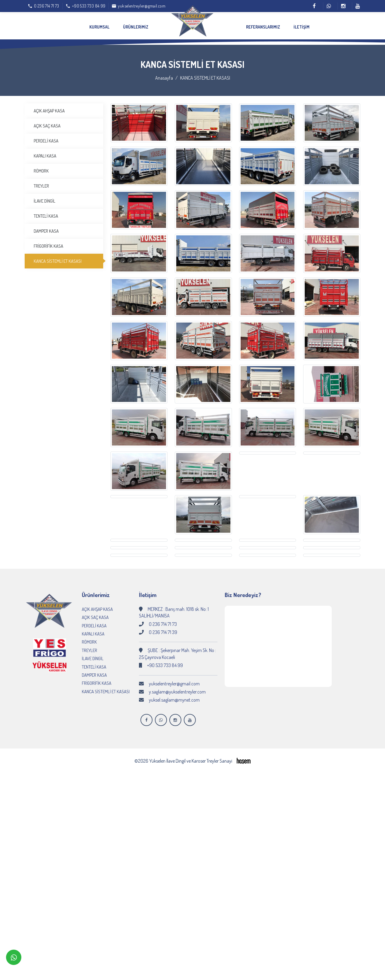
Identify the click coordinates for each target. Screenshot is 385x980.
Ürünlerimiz (136, 27)
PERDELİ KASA (46, 137)
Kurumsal (99, 27)
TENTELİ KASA (46, 212)
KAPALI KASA (45, 152)
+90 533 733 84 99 (165, 661)
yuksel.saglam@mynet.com (174, 696)
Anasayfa (164, 74)
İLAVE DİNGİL (45, 197)
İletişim (302, 27)
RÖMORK (41, 167)
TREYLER (41, 182)
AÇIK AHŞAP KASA (49, 107)
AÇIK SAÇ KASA (47, 122)
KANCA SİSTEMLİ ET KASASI (58, 257)
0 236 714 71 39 (163, 628)
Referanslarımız (263, 27)
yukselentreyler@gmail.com (174, 679)
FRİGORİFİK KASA (48, 242)
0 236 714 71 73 (163, 620)
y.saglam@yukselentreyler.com (177, 688)
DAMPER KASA (46, 227)
